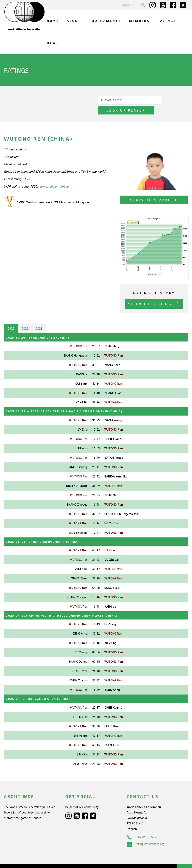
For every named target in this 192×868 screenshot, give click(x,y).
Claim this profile (154, 190)
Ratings (167, 21)
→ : (69, 401)
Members (139, 21)
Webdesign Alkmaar (28, 861)
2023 (39, 319)
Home (53, 21)
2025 (11, 319)
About (74, 21)
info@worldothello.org (145, 833)
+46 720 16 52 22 (142, 826)
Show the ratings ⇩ (154, 294)
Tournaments (105, 21)
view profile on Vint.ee (53, 177)
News (53, 43)
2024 (25, 319)
